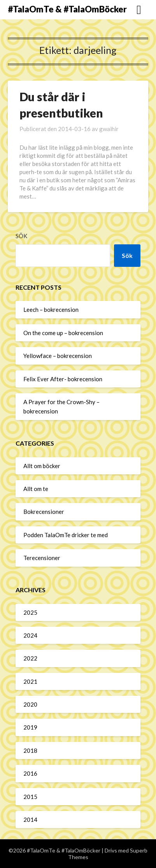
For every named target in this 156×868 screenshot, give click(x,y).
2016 (30, 773)
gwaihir (109, 129)
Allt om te (36, 489)
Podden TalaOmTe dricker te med (66, 535)
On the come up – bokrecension (63, 333)
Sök (21, 236)
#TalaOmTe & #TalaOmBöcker (67, 9)
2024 (30, 635)
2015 (30, 797)
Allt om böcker (42, 466)
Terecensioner (42, 558)
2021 (30, 681)
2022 (30, 658)
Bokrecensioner (44, 512)
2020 (30, 704)
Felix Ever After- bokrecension (63, 379)
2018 (30, 750)
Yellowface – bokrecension (58, 356)
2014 (30, 820)
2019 (30, 727)
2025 (30, 612)
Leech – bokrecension (51, 310)
